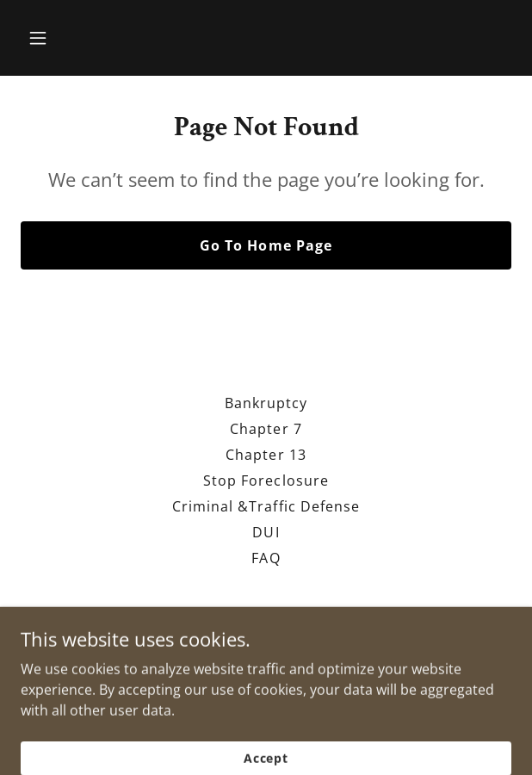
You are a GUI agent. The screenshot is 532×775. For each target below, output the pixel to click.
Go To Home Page (266, 245)
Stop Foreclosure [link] (266, 480)
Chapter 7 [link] (266, 429)
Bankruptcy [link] (266, 403)
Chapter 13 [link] (266, 455)
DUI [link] (266, 532)
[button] (58, 38)
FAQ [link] (266, 558)
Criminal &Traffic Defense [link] (266, 506)
